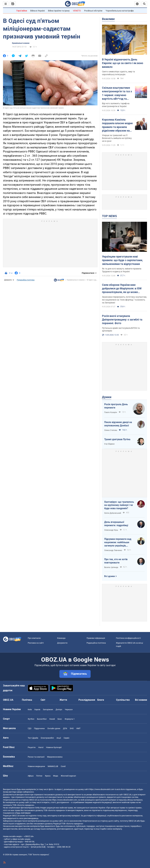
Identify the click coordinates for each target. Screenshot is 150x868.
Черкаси (69, 709)
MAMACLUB (53, 766)
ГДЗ (30, 728)
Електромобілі (47, 738)
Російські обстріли (93, 11)
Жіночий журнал (68, 776)
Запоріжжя (48, 709)
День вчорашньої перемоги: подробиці (116, 524)
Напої (41, 747)
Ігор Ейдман (109, 444)
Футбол (31, 719)
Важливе (108, 19)
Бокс (60, 719)
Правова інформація (96, 638)
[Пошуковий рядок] (144, 4)
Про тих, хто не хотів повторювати (116, 561)
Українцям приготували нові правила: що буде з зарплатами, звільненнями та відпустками (122, 260)
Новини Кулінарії (54, 747)
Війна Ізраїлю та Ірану (59, 11)
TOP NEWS (109, 216)
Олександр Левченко (113, 550)
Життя (63, 700)
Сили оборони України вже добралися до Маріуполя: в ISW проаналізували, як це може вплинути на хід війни (122, 289)
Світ (43, 700)
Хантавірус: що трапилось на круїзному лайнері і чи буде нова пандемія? (119, 505)
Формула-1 (70, 719)
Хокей (52, 719)
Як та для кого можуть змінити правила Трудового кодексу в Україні (122, 270)
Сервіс (67, 738)
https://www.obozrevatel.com (102, 789)
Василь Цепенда (111, 567)
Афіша (31, 776)
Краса (48, 776)
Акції (59, 738)
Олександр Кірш (111, 530)
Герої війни (22, 11)
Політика (27, 700)
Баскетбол (42, 719)
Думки (107, 397)
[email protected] (38, 847)
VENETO (77, 11)
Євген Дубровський (113, 513)
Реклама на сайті (36, 643)
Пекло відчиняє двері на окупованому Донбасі (118, 424)
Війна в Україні (37, 11)
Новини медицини (36, 766)
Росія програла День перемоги (116, 406)
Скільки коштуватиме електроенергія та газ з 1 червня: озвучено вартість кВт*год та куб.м (117, 93)
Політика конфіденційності (128, 638)
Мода (56, 776)
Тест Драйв (33, 738)
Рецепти (32, 747)
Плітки (39, 776)
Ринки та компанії (36, 757)
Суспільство (123, 700)
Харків (37, 709)
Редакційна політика (26, 280)
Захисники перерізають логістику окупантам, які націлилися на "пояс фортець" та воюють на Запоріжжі (124, 300)
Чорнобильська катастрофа (120, 11)
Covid (63, 766)
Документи (62, 643)
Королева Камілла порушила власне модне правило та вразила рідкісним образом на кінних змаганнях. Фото (117, 125)
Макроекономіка (55, 757)
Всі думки (110, 576)
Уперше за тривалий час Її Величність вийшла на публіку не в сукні (117, 138)
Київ (30, 709)
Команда (61, 638)
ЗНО (72, 728)
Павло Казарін (111, 412)
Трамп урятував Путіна (117, 439)
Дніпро (59, 709)
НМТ (78, 728)
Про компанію (34, 638)
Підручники (39, 728)
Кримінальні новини (21, 43)
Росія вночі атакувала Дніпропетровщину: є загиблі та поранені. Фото (122, 320)
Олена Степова (111, 430)
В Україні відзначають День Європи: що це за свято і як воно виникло (123, 63)
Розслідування (87, 700)
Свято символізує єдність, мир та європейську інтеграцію (118, 73)
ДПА (65, 728)
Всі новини (141, 700)
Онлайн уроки (54, 728)
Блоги (101, 700)
